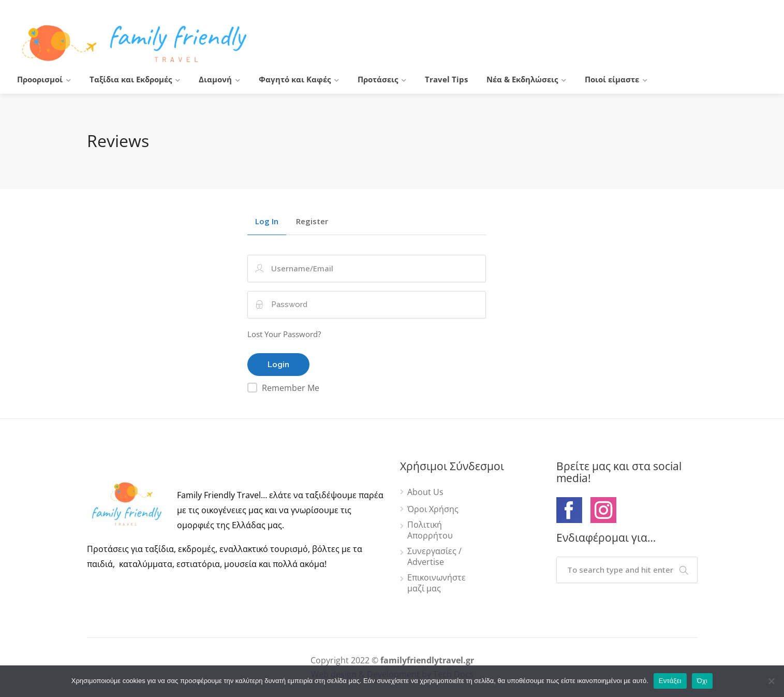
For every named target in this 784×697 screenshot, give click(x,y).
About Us (425, 492)
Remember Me (291, 388)
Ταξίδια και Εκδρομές (131, 79)
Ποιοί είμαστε (612, 79)
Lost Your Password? (284, 334)
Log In (267, 222)
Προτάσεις (378, 79)
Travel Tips (446, 79)
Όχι (702, 681)
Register (312, 222)
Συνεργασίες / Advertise (434, 557)
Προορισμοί (40, 79)
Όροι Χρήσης (433, 509)
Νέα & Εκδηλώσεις (522, 79)
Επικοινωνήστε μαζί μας (437, 583)
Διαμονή (215, 79)
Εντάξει (670, 681)
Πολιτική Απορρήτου (430, 530)
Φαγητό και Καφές (295, 79)
